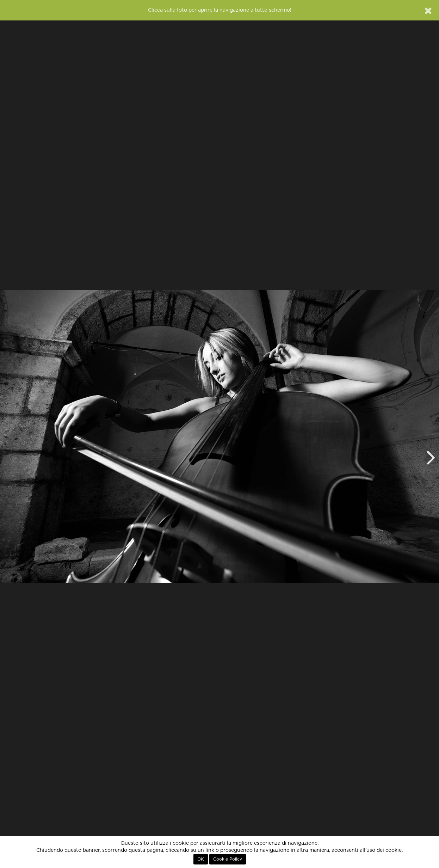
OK (201, 859)
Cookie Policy (228, 859)
